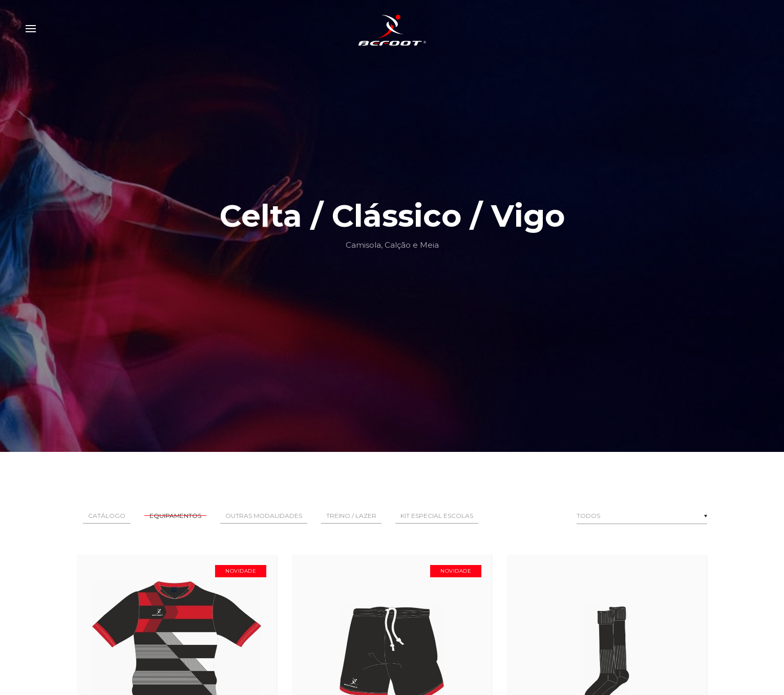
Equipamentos (175, 516)
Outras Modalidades (264, 516)
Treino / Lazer (351, 516)
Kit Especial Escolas (437, 516)
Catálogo (107, 516)
